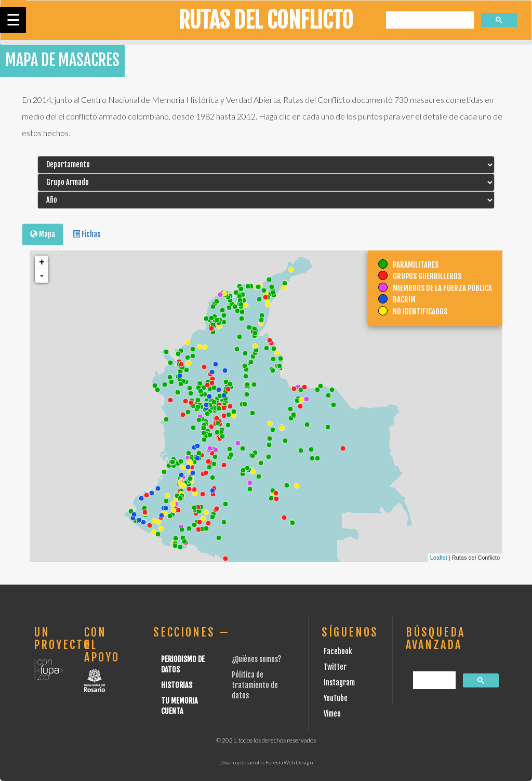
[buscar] (429, 21)
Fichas (87, 234)
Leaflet (439, 558)
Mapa (43, 234)
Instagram (339, 683)
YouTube (336, 698)
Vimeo (332, 714)
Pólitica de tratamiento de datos (255, 685)
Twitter (335, 667)
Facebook (338, 651)
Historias (177, 685)
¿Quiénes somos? (256, 659)
